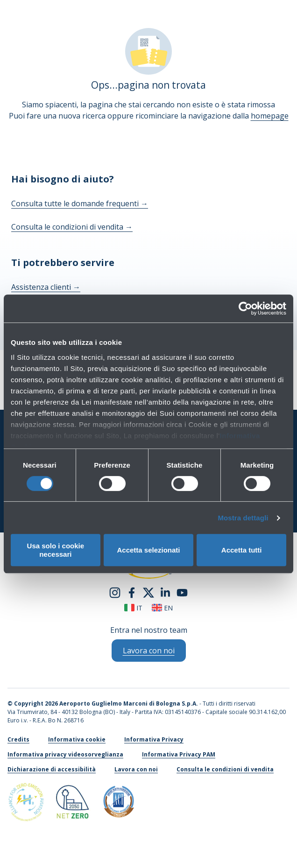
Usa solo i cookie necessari (56, 550)
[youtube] (182, 592)
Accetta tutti (242, 550)
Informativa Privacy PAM (179, 754)
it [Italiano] (133, 608)
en (162, 608)
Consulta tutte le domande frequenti (80, 203)
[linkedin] (165, 592)
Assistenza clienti (46, 287)
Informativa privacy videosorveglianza (65, 754)
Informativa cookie (77, 739)
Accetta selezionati (148, 550)
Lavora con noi (136, 769)
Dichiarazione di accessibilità (52, 769)
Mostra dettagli (243, 518)
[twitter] (148, 592)
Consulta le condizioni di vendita (72, 227)
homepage (270, 116)
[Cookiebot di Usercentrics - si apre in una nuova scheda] (245, 308)
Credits (18, 739)
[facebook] (132, 592)
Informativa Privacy (154, 739)
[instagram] (115, 592)
